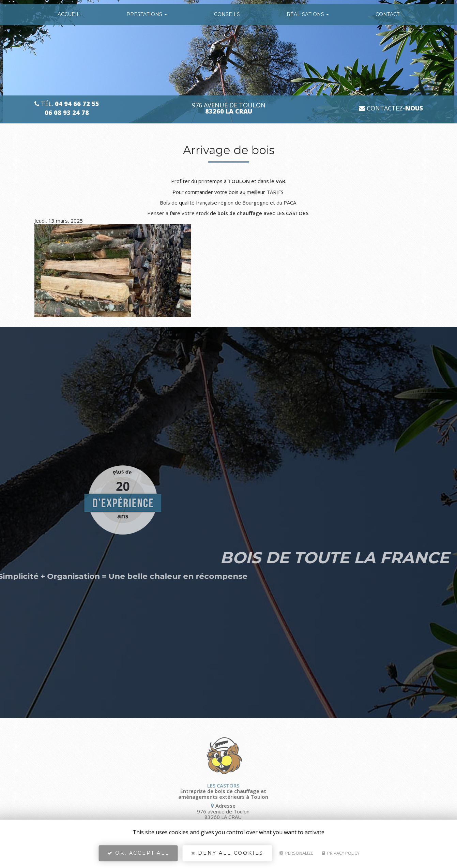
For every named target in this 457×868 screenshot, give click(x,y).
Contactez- (391, 108)
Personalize (296, 853)
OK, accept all (138, 853)
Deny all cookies (227, 853)
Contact (387, 14)
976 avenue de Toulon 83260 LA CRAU (187, 814)
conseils (227, 14)
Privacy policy (341, 853)
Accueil (69, 14)
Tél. (67, 104)
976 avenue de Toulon (229, 108)
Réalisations (308, 14)
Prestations (147, 14)
